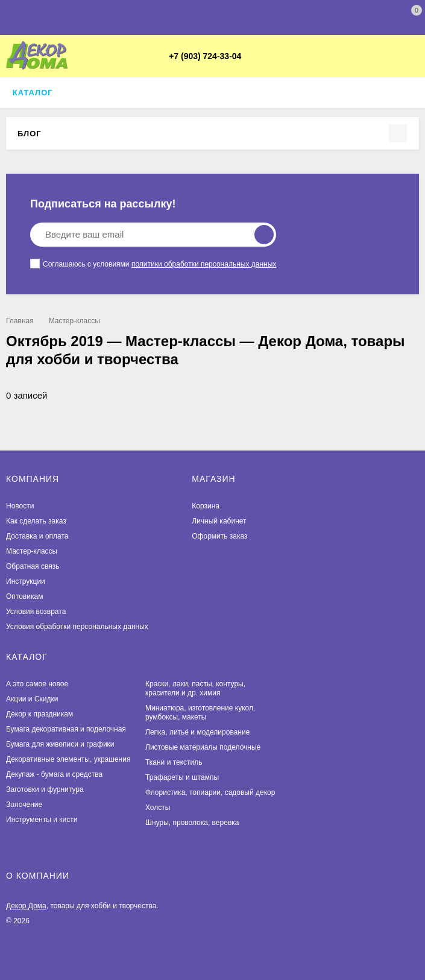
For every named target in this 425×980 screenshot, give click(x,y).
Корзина (206, 506)
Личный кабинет (219, 521)
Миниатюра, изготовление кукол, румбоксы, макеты (200, 713)
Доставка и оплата (37, 536)
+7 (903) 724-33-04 (205, 56)
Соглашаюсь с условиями (153, 264)
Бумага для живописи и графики (60, 744)
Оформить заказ (219, 536)
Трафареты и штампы (182, 777)
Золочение (24, 805)
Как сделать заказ (36, 521)
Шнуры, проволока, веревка (192, 823)
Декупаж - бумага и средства (54, 774)
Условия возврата (36, 612)
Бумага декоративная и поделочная (66, 729)
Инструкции (26, 581)
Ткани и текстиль (174, 762)
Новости (20, 506)
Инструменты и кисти (42, 820)
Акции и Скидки (32, 699)
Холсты (158, 808)
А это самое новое (37, 684)
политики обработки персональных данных (204, 264)
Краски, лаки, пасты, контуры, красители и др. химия (195, 688)
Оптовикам (24, 596)
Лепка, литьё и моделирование (197, 732)
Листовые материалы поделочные (203, 747)
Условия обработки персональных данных (77, 627)
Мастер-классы (74, 321)
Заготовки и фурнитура (45, 789)
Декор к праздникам (39, 714)
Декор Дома (26, 906)
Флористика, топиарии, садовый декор (210, 792)
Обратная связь (33, 566)
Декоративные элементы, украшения (68, 759)
